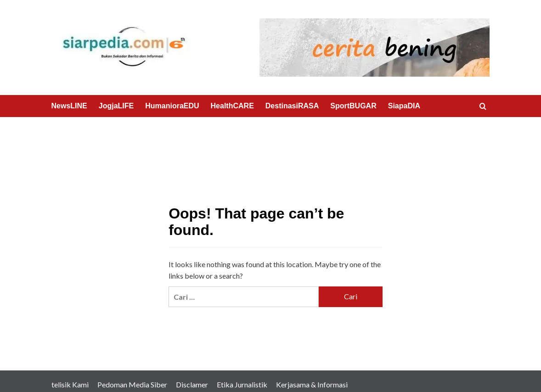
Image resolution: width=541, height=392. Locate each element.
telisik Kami (70, 384)
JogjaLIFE (116, 106)
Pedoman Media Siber (132, 384)
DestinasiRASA (292, 106)
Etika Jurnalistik (242, 384)
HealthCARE (232, 106)
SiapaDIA (404, 106)
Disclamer (192, 384)
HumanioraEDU (172, 106)
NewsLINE (69, 106)
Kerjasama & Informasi (312, 384)
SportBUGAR (353, 106)
